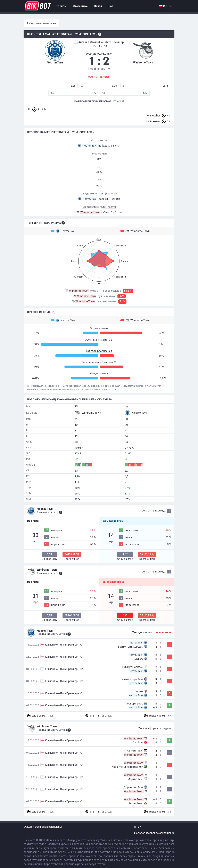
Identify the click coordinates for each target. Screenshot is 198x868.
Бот (111, 6)
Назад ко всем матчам (42, 23)
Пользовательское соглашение (154, 833)
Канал (98, 6)
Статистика (80, 6)
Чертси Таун (63, 231)
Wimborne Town (135, 231)
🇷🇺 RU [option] (163, 6)
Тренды (61, 6)
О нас (138, 827)
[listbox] (165, 6)
